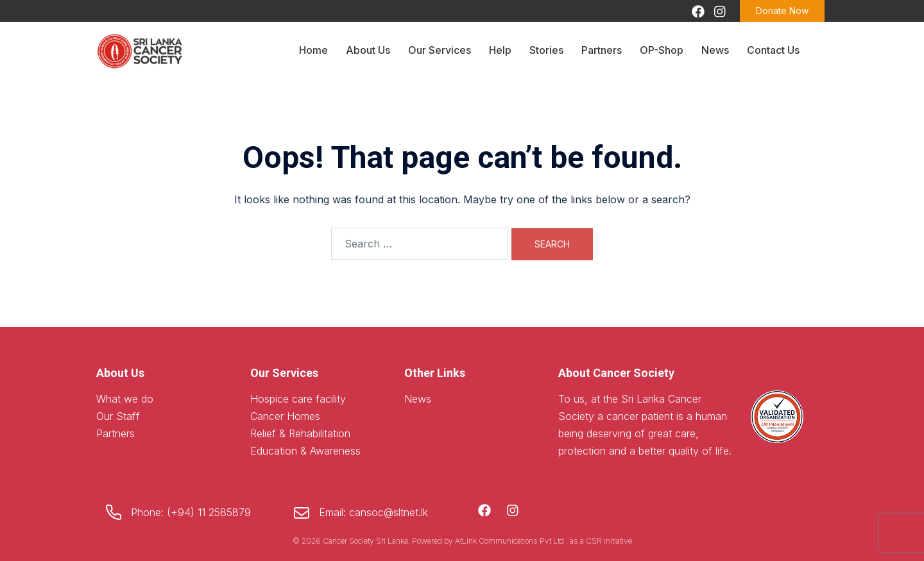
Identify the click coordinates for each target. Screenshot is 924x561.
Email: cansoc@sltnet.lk (373, 512)
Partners (602, 50)
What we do (125, 399)
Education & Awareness (305, 451)
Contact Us (773, 50)
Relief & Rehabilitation (300, 433)
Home (313, 50)
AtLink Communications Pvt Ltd (510, 541)
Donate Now (782, 11)
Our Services (440, 50)
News (715, 50)
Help (500, 50)
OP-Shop (662, 50)
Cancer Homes (285, 416)
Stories (546, 50)
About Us (368, 50)
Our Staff (118, 416)
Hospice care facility (298, 399)
